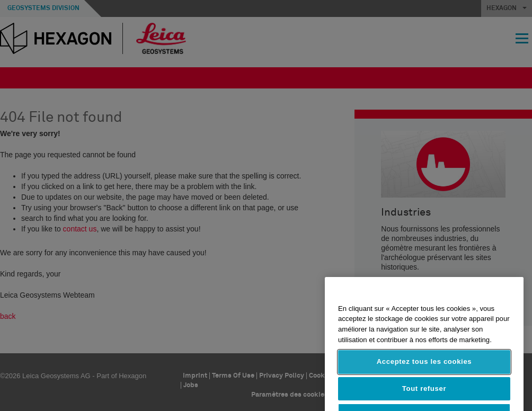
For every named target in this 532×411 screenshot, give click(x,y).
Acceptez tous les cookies (424, 374)
